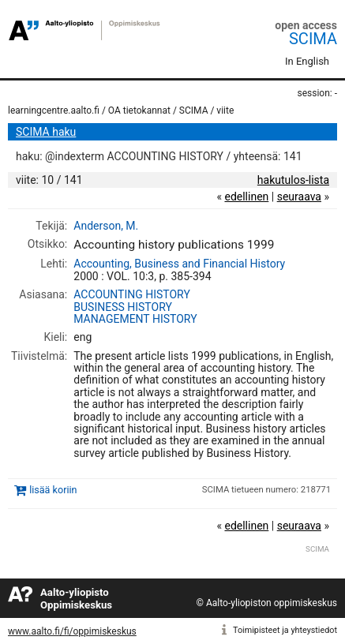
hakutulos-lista (293, 180)
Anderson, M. (106, 226)
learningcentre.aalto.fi (54, 110)
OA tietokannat (139, 110)
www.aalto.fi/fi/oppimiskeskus (72, 631)
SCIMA (313, 39)
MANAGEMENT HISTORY (135, 319)
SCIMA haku (46, 132)
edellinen (246, 197)
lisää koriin (53, 490)
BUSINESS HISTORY (123, 307)
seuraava (299, 197)
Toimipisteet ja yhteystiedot (285, 630)
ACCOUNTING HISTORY (132, 294)
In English (307, 61)
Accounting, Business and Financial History (179, 264)
